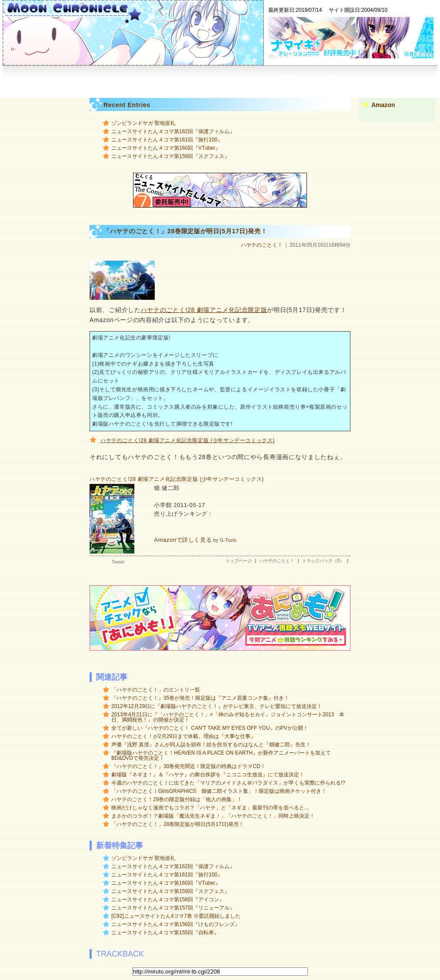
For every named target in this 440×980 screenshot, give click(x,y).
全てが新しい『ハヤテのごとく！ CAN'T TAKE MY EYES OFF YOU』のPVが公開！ (210, 728)
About (79, 77)
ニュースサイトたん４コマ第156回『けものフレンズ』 (176, 924)
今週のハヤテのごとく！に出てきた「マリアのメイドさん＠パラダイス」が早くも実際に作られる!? (228, 783)
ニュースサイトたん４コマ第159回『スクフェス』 (170, 156)
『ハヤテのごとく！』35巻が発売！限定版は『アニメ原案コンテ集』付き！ (200, 698)
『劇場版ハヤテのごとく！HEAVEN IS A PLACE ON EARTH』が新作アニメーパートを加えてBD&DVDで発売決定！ (221, 755)
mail (407, 87)
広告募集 (324, 87)
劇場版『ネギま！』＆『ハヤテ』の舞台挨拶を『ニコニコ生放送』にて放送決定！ (208, 775)
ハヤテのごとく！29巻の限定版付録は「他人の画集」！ (177, 799)
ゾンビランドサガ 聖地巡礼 (143, 123)
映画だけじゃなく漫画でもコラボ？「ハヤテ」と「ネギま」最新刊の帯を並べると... (210, 808)
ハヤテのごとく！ (262, 245)
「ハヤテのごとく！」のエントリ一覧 (156, 690)
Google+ (356, 87)
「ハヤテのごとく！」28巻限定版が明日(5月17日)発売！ (178, 824)
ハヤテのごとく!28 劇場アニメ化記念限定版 (204, 310)
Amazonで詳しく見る (183, 540)
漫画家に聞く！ (115, 77)
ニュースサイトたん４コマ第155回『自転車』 (165, 933)
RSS (298, 87)
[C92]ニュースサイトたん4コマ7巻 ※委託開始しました (176, 916)
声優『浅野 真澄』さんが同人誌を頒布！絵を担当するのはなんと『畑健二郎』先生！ (211, 745)
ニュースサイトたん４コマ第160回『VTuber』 (166, 148)
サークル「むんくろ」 (170, 77)
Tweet (118, 562)
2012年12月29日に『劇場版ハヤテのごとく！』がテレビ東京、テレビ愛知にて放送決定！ (217, 706)
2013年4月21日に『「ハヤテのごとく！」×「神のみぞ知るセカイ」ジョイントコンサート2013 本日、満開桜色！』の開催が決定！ (228, 717)
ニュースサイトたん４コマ (239, 77)
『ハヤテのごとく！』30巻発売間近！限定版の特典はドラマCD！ (188, 766)
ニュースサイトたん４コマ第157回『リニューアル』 (173, 908)
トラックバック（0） (323, 561)
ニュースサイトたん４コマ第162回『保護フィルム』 (173, 131)
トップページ (46, 77)
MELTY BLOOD (331, 77)
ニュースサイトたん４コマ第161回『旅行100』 (167, 140)
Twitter (384, 87)
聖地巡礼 (291, 77)
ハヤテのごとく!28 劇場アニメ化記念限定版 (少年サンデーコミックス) (188, 440)
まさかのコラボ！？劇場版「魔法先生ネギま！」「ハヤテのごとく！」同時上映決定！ (213, 816)
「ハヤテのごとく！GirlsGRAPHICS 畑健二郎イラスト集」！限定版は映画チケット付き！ (219, 791)
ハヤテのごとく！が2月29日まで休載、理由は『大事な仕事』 (183, 736)
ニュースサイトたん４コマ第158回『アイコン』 (168, 899)
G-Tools (228, 540)
